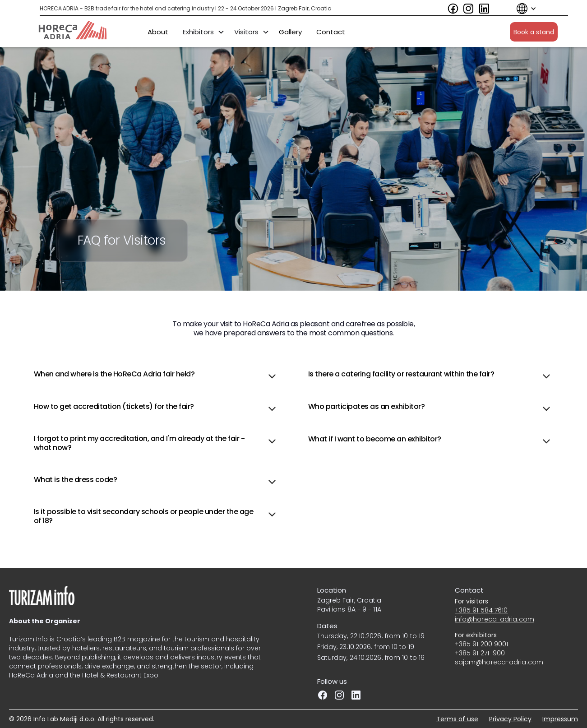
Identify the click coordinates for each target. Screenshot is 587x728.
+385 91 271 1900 (480, 653)
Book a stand (534, 32)
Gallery (290, 31)
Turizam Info (28, 639)
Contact (331, 31)
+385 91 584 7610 (481, 610)
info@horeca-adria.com (495, 619)
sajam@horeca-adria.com (499, 662)
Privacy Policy (510, 719)
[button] (522, 9)
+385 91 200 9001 (482, 644)
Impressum (560, 719)
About (158, 31)
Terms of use (457, 719)
